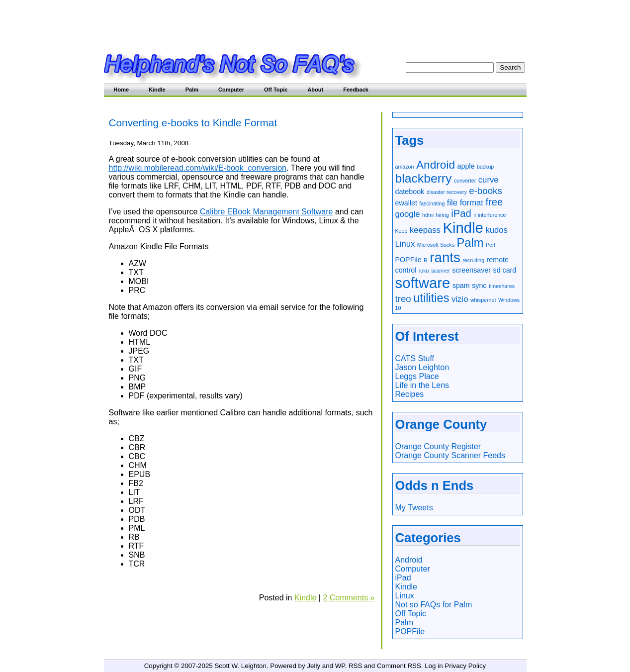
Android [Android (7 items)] (436, 165)
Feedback (356, 90)
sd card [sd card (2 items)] (505, 270)
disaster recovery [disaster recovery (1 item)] (447, 192)
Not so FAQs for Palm (434, 605)
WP (340, 666)
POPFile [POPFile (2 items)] (408, 260)
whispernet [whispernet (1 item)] (483, 300)
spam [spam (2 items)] (461, 286)
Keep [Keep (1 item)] (402, 231)
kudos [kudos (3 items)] (496, 230)
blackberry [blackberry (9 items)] (424, 178)
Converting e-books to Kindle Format (193, 123)
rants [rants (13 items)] (445, 257)
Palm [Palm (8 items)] (470, 243)
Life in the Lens (422, 385)
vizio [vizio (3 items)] (460, 299)
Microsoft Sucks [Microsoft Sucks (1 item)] (436, 245)
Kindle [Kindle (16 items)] (463, 228)
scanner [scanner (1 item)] (441, 271)
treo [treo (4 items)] (403, 299)
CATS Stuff (415, 358)
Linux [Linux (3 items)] (405, 244)
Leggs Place (417, 376)
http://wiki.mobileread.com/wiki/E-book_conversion (198, 168)
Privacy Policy (465, 666)
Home (122, 90)
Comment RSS (399, 666)
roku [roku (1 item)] (424, 271)
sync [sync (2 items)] (479, 286)
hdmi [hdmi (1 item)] (428, 215)
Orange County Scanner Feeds (450, 455)
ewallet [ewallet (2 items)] (406, 203)
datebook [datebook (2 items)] (410, 192)
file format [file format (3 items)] (465, 203)
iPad (403, 578)
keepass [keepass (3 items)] (425, 230)
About (315, 90)
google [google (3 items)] (408, 214)
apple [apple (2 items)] (466, 166)
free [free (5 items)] (494, 202)
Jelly (314, 666)
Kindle (157, 90)
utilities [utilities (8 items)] (431, 298)
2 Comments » (349, 598)
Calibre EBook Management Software (267, 212)
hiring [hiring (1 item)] (443, 215)
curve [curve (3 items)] (489, 180)
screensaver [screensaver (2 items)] (471, 270)
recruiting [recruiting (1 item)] (473, 260)
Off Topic (276, 90)
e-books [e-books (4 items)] (485, 191)
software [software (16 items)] (423, 283)
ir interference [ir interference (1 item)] (490, 215)
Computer (231, 90)
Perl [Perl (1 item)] (491, 245)
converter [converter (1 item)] (465, 181)
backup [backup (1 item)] (485, 167)
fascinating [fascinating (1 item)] (432, 203)
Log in (434, 666)
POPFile (410, 631)
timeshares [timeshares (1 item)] (502, 286)
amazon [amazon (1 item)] (405, 167)
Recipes (410, 394)
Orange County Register (438, 446)
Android (409, 560)
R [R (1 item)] (426, 260)
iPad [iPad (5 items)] (461, 213)
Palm (192, 90)
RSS (355, 666)
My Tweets (414, 508)
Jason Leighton (422, 367)
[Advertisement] (315, 22)
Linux (405, 596)
